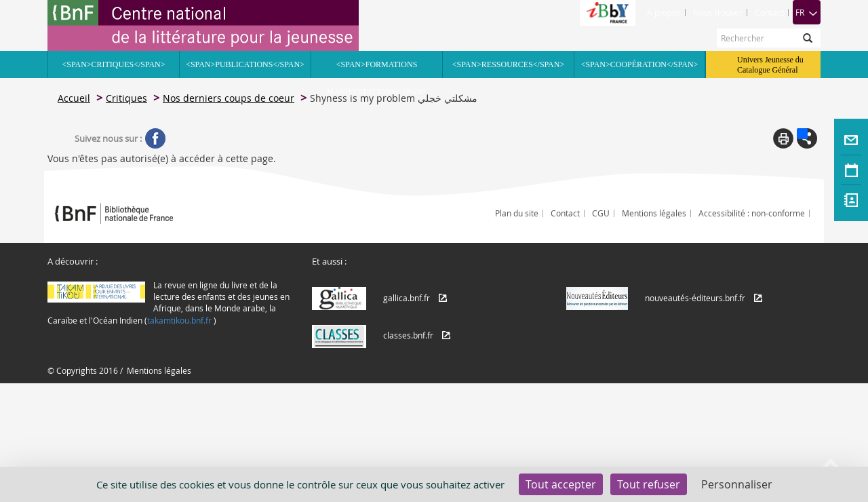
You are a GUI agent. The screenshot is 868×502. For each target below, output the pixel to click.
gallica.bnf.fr (407, 298)
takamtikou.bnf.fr (179, 320)
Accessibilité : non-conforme (752, 213)
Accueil (74, 98)
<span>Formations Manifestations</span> (377, 69)
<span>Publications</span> (245, 64)
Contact (769, 12)
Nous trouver (718, 12)
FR (807, 12)
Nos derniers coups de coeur (229, 98)
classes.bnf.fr (408, 335)
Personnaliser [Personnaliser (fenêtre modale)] (737, 484)
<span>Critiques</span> (113, 64)
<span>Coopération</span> (640, 64)
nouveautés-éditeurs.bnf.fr (695, 298)
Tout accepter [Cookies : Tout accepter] (561, 484)
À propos (664, 12)
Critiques (126, 98)
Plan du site (517, 213)
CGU (601, 213)
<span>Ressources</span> (508, 64)
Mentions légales (654, 213)
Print (783, 138)
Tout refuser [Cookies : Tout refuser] (649, 484)
